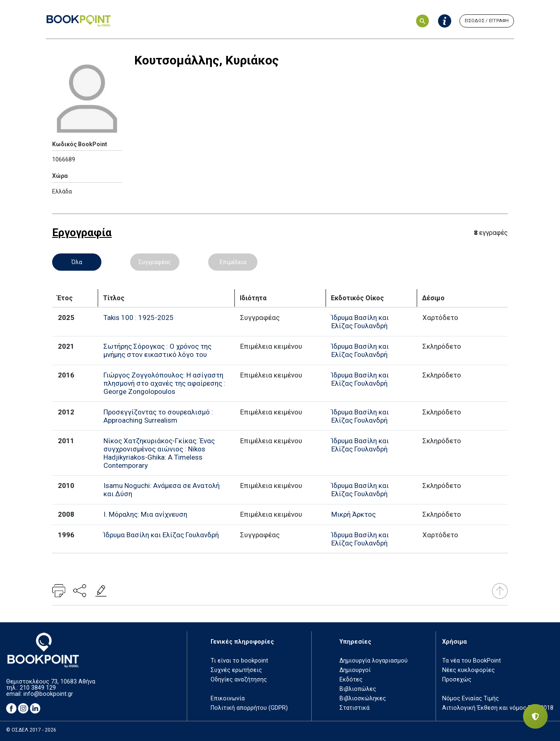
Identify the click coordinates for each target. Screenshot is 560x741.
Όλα (77, 262)
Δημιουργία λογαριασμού (374, 661)
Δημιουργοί (355, 670)
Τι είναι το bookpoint (239, 661)
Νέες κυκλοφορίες (468, 670)
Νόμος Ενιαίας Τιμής (470, 698)
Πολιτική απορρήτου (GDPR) (249, 708)
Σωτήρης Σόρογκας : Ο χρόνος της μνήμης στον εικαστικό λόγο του (157, 350)
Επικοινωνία (228, 698)
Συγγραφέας (155, 262)
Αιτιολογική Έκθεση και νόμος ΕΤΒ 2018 (498, 708)
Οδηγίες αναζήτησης (239, 680)
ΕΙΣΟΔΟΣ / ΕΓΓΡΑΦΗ (487, 21)
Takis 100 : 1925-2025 (139, 318)
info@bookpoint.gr (48, 694)
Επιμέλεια (233, 262)
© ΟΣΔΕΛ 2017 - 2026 (31, 730)
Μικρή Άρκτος (353, 514)
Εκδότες (351, 680)
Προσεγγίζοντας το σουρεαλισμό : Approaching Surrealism (158, 416)
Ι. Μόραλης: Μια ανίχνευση (145, 514)
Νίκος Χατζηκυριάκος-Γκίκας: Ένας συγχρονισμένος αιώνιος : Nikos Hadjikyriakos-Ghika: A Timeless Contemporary (159, 453)
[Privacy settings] (535, 716)
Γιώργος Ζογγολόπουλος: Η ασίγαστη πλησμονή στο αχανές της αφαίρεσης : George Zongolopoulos (164, 383)
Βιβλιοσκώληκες (363, 698)
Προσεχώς (457, 680)
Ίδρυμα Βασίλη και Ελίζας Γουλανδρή (360, 322)
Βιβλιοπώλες (358, 689)
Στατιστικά (355, 708)
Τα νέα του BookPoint (472, 661)
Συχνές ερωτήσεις (236, 670)
